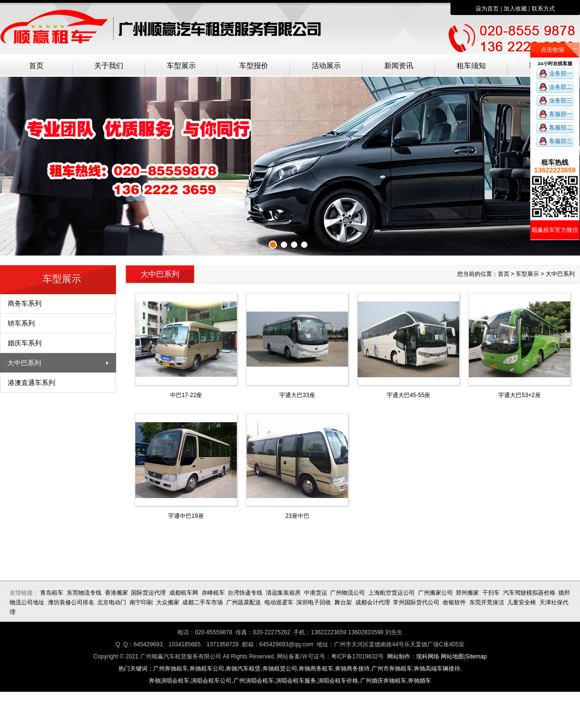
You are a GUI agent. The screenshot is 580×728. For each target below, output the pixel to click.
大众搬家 (168, 602)
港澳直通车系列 (31, 383)
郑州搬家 (467, 593)
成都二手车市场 (203, 602)
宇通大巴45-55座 (409, 395)
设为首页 (487, 9)
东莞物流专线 (84, 593)
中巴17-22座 (186, 395)
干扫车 (491, 593)
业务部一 (561, 73)
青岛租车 (52, 593)
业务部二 (561, 87)
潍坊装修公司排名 (71, 602)
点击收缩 (552, 50)
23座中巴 (297, 516)
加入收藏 (515, 9)
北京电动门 (112, 602)
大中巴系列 (24, 363)
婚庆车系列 (25, 343)
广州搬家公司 (435, 593)
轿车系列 (21, 323)
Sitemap (476, 657)
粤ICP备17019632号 (357, 657)
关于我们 (109, 66)
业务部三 (561, 100)
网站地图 (452, 657)
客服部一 (561, 114)
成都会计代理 (373, 602)
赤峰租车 (213, 593)
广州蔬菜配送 (244, 602)
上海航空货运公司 (391, 593)
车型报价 (254, 66)
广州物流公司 (348, 593)
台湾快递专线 (245, 593)
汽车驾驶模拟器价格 (529, 593)
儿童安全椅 (522, 602)
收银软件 (454, 602)
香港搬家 (116, 593)
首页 (36, 66)
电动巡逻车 (279, 602)
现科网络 (428, 657)
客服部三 (561, 141)
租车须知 (471, 66)
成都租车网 (184, 593)
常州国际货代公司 (416, 602)
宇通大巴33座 (297, 395)
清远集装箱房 (283, 593)
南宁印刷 (141, 602)
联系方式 (543, 9)
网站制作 (399, 657)
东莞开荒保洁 (487, 602)
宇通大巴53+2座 (519, 395)
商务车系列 (25, 303)
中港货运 (316, 593)
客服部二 (561, 128)
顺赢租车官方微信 (555, 230)
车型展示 (181, 66)
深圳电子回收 (314, 602)
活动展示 (326, 66)
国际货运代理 (148, 593)
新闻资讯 (399, 66)
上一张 (7, 164)
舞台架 (343, 602)
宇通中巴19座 (186, 516)
